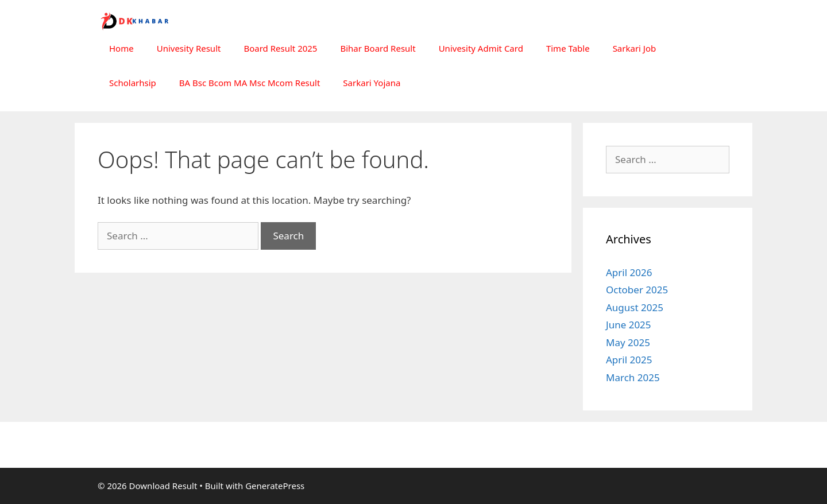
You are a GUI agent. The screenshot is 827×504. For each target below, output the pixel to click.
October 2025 (637, 290)
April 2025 (629, 360)
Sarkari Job (635, 48)
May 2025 (628, 342)
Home (121, 48)
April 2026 (629, 272)
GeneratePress (275, 486)
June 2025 (629, 325)
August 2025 (635, 307)
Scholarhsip (133, 83)
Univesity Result (189, 48)
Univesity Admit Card (481, 48)
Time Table (568, 48)
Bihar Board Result (378, 48)
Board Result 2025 (280, 48)
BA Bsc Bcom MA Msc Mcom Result (250, 83)
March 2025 (633, 377)
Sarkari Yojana (372, 83)
